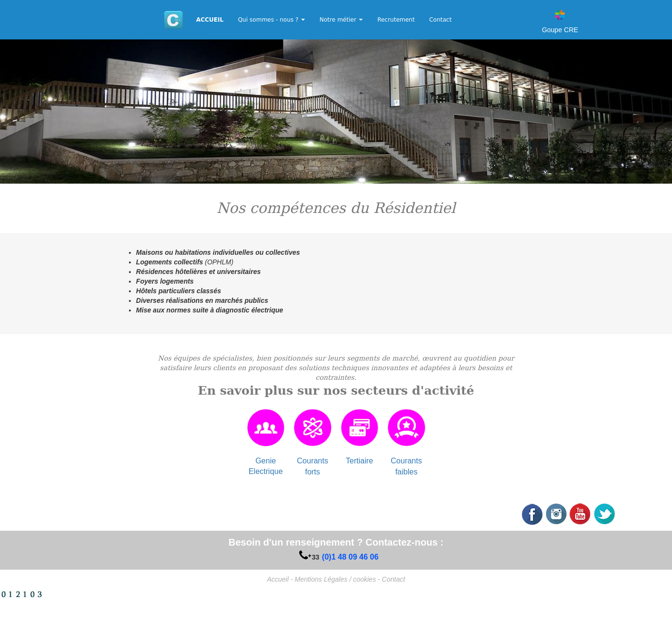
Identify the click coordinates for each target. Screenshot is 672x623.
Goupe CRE (560, 30)
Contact (440, 20)
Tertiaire (360, 461)
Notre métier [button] (341, 20)
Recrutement (396, 20)
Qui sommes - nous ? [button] (272, 20)
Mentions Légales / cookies (336, 579)
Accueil (278, 579)
